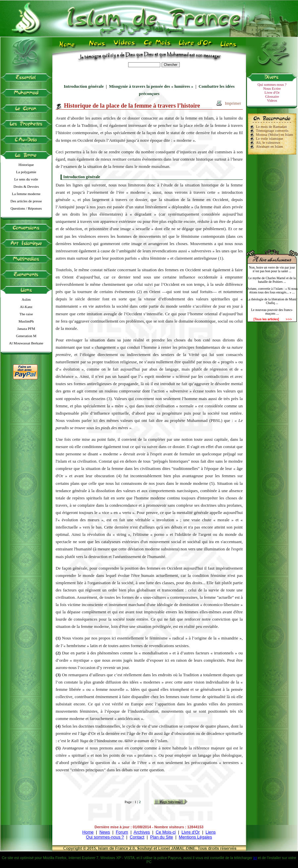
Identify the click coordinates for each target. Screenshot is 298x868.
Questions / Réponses (26, 208)
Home (88, 832)
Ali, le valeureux (268, 142)
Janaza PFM (26, 329)
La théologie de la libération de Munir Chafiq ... (272, 301)
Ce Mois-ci (166, 832)
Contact (137, 837)
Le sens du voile (26, 179)
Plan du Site (161, 837)
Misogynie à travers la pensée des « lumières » (151, 86)
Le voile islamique (270, 138)
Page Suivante (170, 802)
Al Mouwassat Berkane (26, 343)
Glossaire (272, 96)
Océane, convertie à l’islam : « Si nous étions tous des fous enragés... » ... (272, 290)
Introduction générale (84, 86)
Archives (142, 832)
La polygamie (26, 172)
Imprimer (233, 103)
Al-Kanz (26, 307)
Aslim (26, 299)
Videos (272, 100)
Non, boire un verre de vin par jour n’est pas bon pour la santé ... (272, 269)
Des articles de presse (26, 201)
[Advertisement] (272, 199)
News (105, 832)
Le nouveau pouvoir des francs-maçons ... (272, 312)
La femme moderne (26, 194)
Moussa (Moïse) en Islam (274, 134)
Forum (122, 832)
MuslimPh (26, 321)
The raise (26, 314)
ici (255, 858)
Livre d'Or (272, 92)
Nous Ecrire (272, 88)
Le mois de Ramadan (271, 127)
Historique (26, 165)
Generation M (26, 336)
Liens (211, 832)
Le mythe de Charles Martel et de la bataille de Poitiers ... (272, 280)
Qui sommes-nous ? (272, 84)
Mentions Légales (195, 837)
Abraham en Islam (269, 146)
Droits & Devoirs (26, 186)
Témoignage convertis (272, 130)
